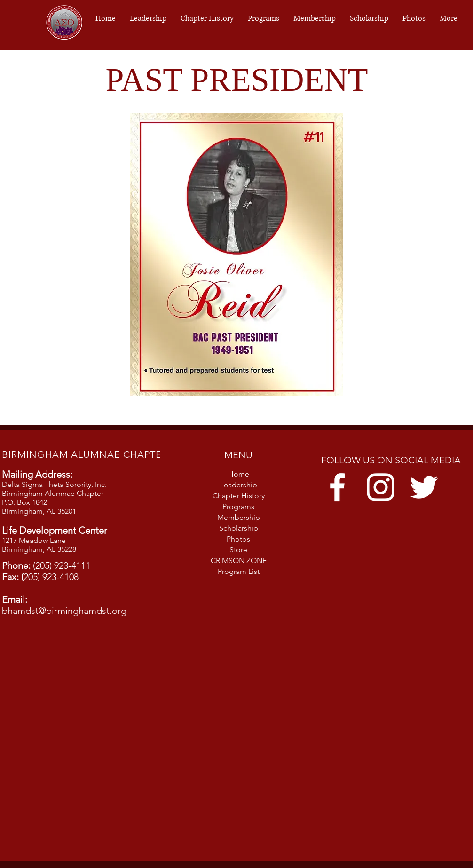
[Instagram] (381, 487)
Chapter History (239, 496)
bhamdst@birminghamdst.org (64, 611)
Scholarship (239, 528)
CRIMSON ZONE (239, 561)
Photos (238, 539)
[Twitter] (424, 487)
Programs (238, 506)
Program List (239, 571)
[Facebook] (337, 487)
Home (239, 474)
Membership (239, 517)
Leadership (239, 485)
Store (238, 550)
